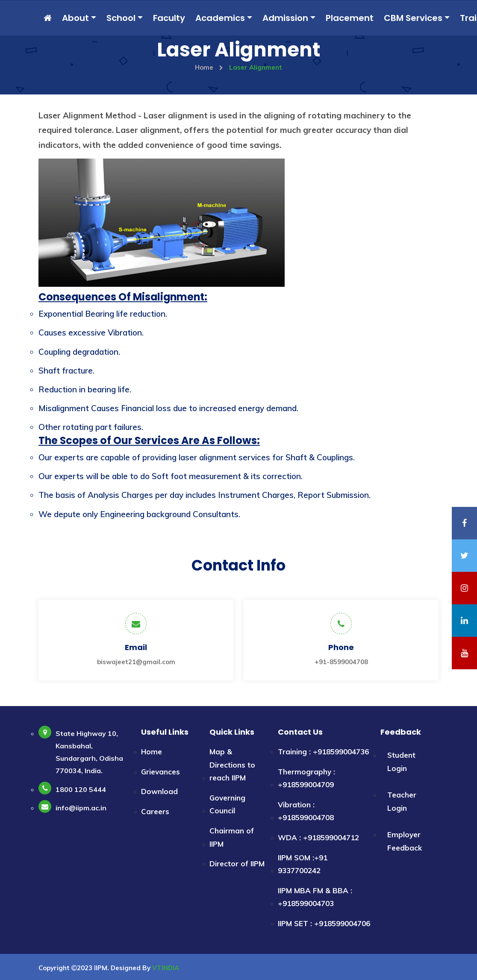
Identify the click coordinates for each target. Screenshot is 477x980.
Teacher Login (402, 801)
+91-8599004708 (341, 662)
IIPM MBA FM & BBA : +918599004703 (315, 897)
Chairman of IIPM (232, 837)
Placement (350, 18)
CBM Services (413, 18)
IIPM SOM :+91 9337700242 (303, 864)
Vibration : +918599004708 (306, 811)
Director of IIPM (237, 864)
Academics (220, 18)
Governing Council (227, 804)
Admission (285, 18)
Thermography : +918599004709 (306, 778)
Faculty (169, 18)
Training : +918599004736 (323, 752)
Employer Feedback (405, 841)
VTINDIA (166, 968)
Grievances (160, 772)
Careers (155, 811)
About (75, 18)
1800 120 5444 (81, 789)
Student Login (401, 762)
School (121, 18)
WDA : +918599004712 (318, 837)
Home (209, 67)
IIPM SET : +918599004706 (324, 923)
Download (159, 791)
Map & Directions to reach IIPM (232, 765)
